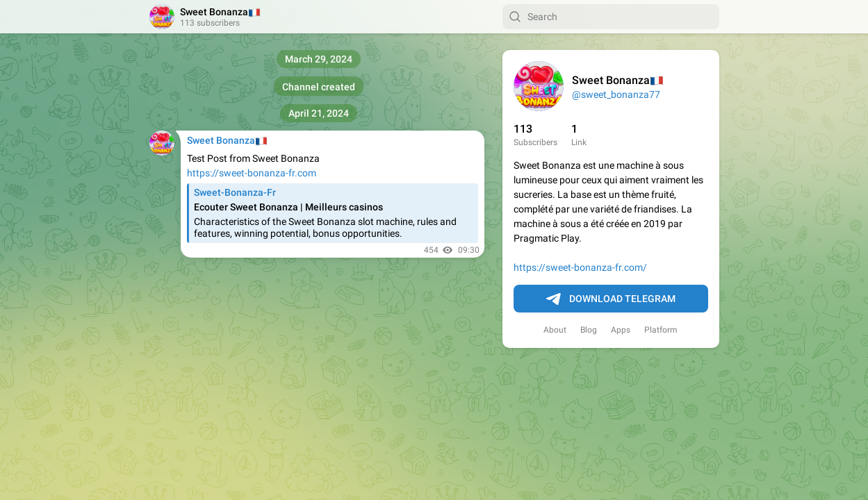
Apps (621, 330)
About (555, 330)
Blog (589, 330)
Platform (661, 330)
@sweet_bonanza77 (616, 94)
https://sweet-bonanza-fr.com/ (580, 267)
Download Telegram (611, 299)
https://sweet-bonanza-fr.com (252, 173)
